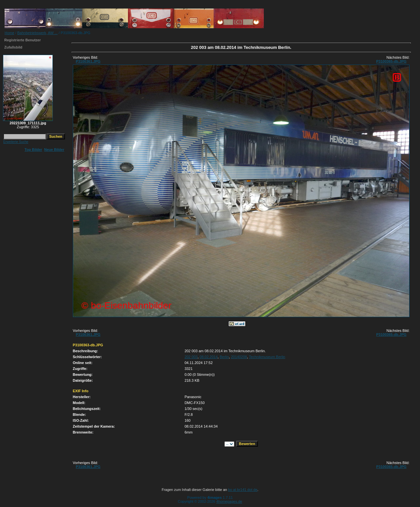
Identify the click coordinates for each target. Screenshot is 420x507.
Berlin (224, 357)
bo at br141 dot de (243, 490)
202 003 (191, 357)
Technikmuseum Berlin (267, 357)
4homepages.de (229, 501)
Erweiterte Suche (16, 142)
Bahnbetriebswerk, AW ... (38, 33)
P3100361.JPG (88, 61)
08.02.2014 (209, 357)
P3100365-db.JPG (391, 61)
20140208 (239, 357)
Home (9, 33)
